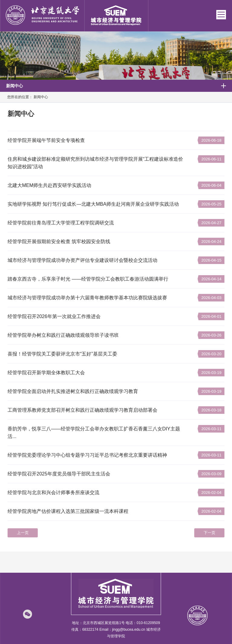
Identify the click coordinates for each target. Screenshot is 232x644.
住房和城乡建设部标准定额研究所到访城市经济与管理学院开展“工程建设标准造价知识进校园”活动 (95, 163)
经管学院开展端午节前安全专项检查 (46, 140)
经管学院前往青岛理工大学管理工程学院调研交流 (61, 223)
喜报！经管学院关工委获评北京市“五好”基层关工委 (62, 354)
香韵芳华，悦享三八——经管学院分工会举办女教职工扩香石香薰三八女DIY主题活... (94, 433)
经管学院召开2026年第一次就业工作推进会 (54, 316)
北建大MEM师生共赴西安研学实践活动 (49, 185)
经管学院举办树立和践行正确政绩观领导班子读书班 (63, 335)
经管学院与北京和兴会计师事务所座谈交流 (53, 493)
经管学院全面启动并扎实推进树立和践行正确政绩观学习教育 (73, 391)
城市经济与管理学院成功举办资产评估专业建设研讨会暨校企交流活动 (82, 260)
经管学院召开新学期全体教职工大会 (46, 373)
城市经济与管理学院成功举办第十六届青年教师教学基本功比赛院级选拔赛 (87, 298)
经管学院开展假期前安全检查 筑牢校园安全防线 (59, 242)
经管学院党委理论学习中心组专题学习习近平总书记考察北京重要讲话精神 (87, 455)
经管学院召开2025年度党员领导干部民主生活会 (59, 474)
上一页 (23, 533)
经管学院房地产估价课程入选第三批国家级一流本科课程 (68, 511)
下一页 (209, 533)
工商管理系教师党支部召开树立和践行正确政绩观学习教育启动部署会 (82, 410)
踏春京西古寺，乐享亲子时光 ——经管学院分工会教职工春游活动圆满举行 (88, 279)
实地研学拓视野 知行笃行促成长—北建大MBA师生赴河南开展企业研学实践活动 (93, 204)
